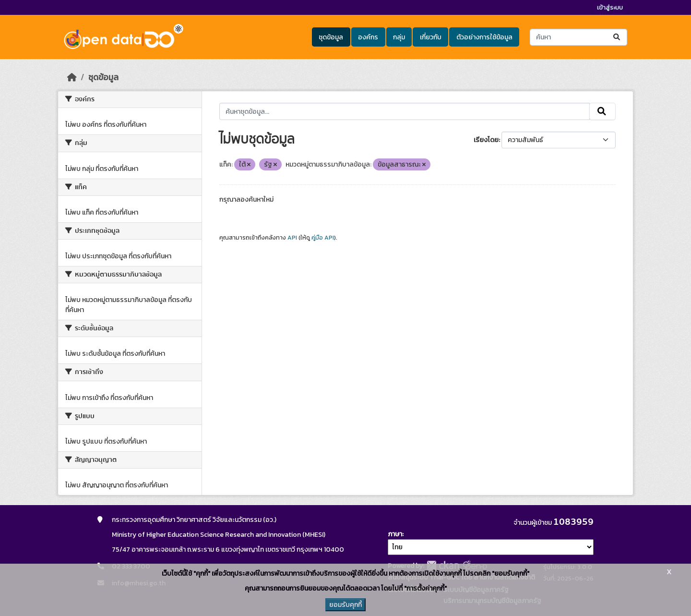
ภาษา (395, 534)
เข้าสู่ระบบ (610, 7)
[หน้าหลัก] (72, 77)
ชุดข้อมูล (331, 37)
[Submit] (617, 37)
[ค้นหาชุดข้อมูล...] (578, 37)
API (292, 238)
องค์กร (368, 37)
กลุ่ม (399, 37)
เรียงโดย (486, 140)
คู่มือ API (323, 238)
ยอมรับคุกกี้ (345, 605)
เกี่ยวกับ (431, 37)
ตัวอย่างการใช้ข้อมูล (484, 37)
